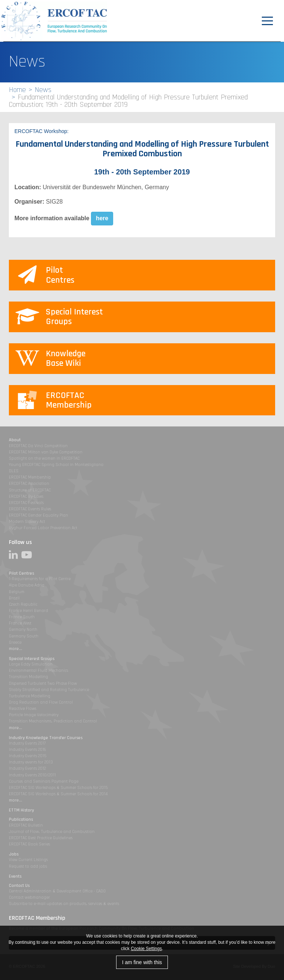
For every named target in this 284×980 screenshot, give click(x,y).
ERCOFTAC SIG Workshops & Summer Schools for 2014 (58, 794)
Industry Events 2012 (27, 768)
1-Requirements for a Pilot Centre (40, 579)
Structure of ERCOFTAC (30, 490)
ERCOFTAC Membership (30, 477)
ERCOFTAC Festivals (26, 503)
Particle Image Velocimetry (34, 715)
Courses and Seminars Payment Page (44, 781)
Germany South (24, 636)
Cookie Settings (146, 949)
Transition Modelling (28, 677)
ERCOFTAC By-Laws (26, 496)
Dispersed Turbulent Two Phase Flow (43, 683)
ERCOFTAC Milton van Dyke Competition (46, 452)
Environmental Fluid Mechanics (38, 671)
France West (20, 623)
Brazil (14, 598)
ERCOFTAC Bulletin (26, 825)
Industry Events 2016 (28, 750)
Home (17, 90)
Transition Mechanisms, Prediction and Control (53, 721)
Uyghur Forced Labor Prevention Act (43, 528)
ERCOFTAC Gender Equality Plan (38, 515)
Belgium (17, 592)
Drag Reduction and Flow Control (41, 702)
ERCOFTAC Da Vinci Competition (38, 446)
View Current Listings (28, 860)
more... (16, 649)
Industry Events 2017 (27, 743)
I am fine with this (142, 962)
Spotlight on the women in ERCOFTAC (44, 458)
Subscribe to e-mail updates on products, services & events (64, 904)
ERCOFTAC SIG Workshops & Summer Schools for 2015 (58, 788)
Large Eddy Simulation (31, 664)
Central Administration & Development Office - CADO (57, 891)
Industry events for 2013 (31, 762)
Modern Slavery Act (27, 522)
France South (22, 617)
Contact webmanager (29, 897)
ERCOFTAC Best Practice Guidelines (41, 838)
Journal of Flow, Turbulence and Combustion (52, 832)
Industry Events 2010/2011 (32, 775)
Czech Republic (23, 604)
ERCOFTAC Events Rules (30, 509)
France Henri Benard (28, 611)
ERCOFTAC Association (29, 484)
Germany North (23, 629)
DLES (14, 471)
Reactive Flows (23, 709)
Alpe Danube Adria (27, 585)
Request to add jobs (28, 866)
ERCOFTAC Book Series (29, 844)
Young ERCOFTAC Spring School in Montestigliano (56, 465)
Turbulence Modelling (30, 696)
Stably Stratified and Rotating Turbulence (49, 690)
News (43, 90)
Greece (15, 642)
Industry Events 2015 (28, 756)
